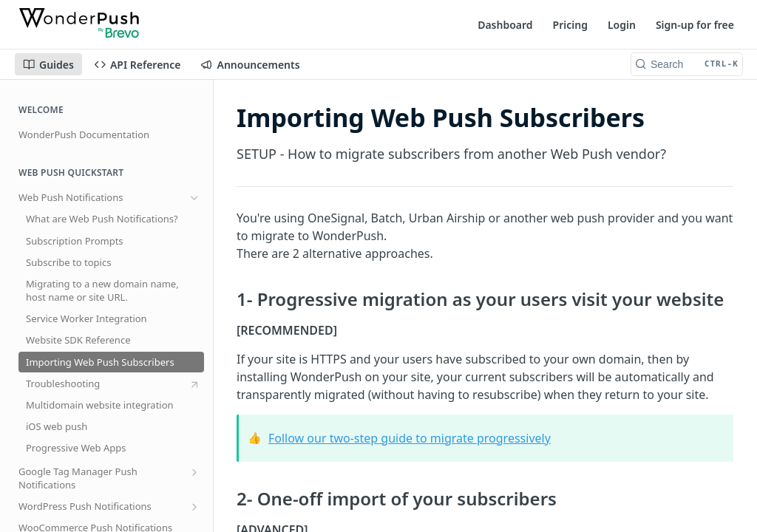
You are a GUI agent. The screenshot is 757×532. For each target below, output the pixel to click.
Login (622, 25)
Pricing (570, 25)
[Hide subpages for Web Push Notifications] (194, 198)
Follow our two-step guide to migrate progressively (410, 438)
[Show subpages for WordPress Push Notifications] (194, 507)
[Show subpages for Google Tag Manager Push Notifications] (194, 472)
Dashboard (505, 25)
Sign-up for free (695, 25)
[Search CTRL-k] (687, 64)
